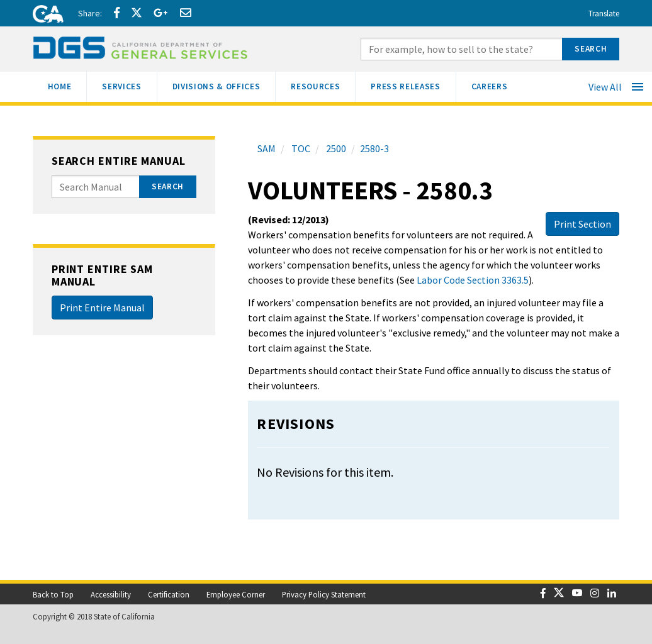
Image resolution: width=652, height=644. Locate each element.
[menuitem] (60, 87)
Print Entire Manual (102, 308)
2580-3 (374, 148)
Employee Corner (236, 594)
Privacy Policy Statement (324, 594)
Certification (169, 594)
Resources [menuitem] (323, 85)
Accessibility (111, 594)
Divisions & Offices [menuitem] (224, 85)
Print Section (582, 224)
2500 (335, 148)
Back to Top (53, 594)
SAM (267, 148)
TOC (300, 148)
